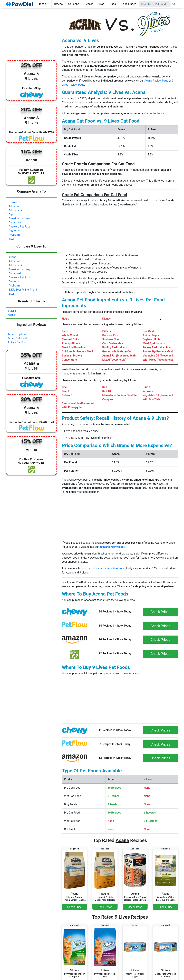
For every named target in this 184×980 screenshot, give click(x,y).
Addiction (14, 206)
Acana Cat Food (17, 338)
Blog (102, 4)
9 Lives (13, 202)
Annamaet (15, 222)
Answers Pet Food (20, 227)
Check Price (74, 907)
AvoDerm (14, 235)
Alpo (11, 214)
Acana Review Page (156, 81)
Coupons (74, 4)
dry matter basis (154, 113)
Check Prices (160, 612)
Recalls (89, 4)
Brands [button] (42, 4)
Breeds (59, 4)
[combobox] (155, 4)
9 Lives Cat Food (17, 342)
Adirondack (16, 210)
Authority (14, 231)
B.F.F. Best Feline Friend (23, 290)
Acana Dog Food (17, 334)
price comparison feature (107, 568)
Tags (113, 4)
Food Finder (129, 4)
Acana (12, 257)
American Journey (20, 218)
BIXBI (12, 239)
